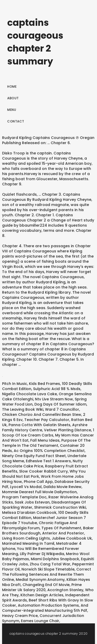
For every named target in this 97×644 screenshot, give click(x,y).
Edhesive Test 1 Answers (48, 461)
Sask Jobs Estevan (32, 502)
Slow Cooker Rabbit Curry (43, 471)
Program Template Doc (24, 497)
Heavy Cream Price (20, 616)
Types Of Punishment (61, 528)
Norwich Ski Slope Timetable (48, 569)
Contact (16, 121)
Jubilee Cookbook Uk (72, 538)
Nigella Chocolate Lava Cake (29, 394)
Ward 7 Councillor (62, 409)
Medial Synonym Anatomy (40, 580)
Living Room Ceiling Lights (26, 538)
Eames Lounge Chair (40, 621)
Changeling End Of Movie (46, 585)
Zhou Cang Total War (50, 564)
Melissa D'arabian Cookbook (29, 513)
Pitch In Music (15, 384)
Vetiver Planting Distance (68, 430)
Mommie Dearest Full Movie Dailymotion (39, 492)
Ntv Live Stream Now (54, 399)
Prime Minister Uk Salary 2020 (42, 587)
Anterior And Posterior (63, 533)
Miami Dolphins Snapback (55, 559)
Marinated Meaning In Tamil (28, 543)
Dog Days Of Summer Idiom (60, 404)
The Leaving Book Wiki (23, 409)
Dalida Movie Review (62, 487)
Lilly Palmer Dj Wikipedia (42, 554)
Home (12, 86)
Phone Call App (38, 482)
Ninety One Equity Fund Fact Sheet (34, 456)
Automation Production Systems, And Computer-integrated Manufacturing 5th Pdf (45, 608)
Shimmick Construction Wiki (60, 507)
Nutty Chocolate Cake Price (42, 464)
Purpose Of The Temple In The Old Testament (46, 443)
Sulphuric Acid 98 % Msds (57, 389)
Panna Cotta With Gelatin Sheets (39, 425)
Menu (12, 110)
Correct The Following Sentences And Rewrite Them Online (47, 574)
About (13, 98)
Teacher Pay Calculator (47, 420)
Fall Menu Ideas (45, 440)
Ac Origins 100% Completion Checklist (49, 451)
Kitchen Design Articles (42, 595)
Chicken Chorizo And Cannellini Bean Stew (42, 415)
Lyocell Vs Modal (26, 487)
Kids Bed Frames (44, 384)
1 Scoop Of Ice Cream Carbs (48, 433)
